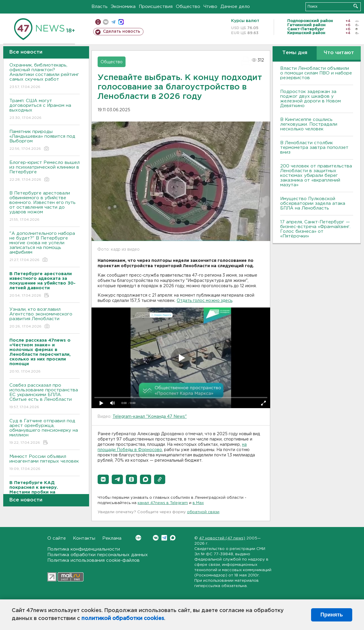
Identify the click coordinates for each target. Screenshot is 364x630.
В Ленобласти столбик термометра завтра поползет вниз (314, 148)
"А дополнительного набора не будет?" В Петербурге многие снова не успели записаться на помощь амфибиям (45, 247)
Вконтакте (138, 538)
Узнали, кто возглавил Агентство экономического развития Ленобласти (45, 318)
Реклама (112, 538)
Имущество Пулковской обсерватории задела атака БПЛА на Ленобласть (313, 203)
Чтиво (210, 7)
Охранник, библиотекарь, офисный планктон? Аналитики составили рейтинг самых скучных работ (45, 76)
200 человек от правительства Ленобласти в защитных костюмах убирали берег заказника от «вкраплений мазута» (316, 176)
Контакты (84, 538)
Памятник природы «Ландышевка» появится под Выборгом (45, 141)
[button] (103, 479)
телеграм (113, 22)
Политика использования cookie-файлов (93, 560)
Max (173, 538)
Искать (356, 6)
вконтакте (106, 22)
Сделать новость (122, 31)
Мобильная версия (98, 22)
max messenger (121, 22)
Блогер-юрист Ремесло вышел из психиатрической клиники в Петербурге (45, 171)
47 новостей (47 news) (222, 538)
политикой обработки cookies (123, 619)
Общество (188, 7)
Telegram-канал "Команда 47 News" (150, 417)
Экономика (123, 7)
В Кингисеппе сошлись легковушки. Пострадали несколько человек (309, 124)
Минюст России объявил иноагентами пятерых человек (45, 463)
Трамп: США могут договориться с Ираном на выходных (45, 110)
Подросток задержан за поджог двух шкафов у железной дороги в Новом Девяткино (310, 99)
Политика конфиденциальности (84, 549)
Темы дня (295, 53)
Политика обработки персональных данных (98, 555)
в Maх (198, 503)
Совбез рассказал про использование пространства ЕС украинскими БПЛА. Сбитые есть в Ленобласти (45, 397)
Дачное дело (235, 7)
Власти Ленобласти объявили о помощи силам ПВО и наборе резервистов (316, 73)
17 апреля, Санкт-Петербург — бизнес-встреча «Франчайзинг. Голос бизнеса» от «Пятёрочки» (315, 229)
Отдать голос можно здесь (204, 301)
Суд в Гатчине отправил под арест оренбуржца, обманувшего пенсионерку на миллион (45, 432)
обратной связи (203, 512)
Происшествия (156, 7)
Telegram (164, 538)
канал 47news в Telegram (163, 503)
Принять (332, 615)
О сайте (57, 538)
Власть (100, 7)
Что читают (339, 53)
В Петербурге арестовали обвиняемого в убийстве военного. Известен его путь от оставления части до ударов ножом (45, 207)
